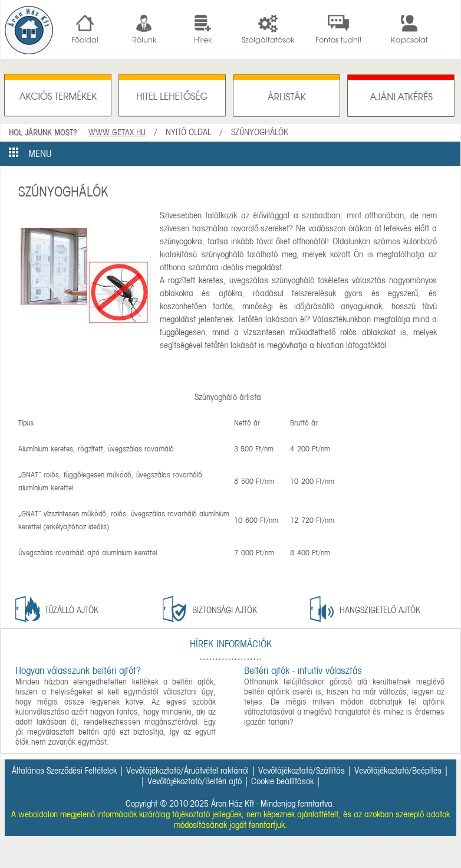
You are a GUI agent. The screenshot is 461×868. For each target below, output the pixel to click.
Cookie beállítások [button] (282, 781)
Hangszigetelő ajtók (380, 610)
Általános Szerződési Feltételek (64, 771)
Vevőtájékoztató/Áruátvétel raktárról (187, 771)
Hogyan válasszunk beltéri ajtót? (78, 671)
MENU (30, 154)
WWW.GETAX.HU (117, 132)
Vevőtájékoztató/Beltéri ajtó (195, 781)
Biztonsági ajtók (225, 610)
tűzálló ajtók (72, 610)
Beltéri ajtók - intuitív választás (303, 671)
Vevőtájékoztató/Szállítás (302, 771)
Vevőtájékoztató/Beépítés (398, 771)
